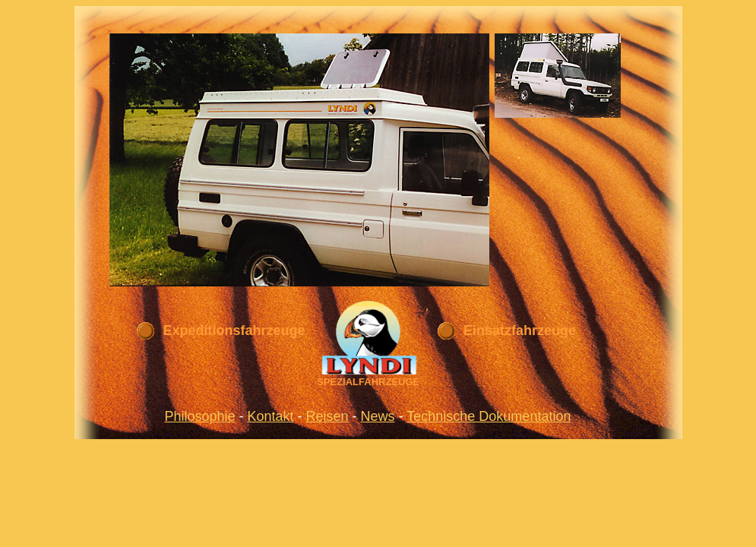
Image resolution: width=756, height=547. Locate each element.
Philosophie (199, 416)
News (378, 416)
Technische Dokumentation (489, 416)
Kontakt (271, 416)
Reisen (327, 416)
